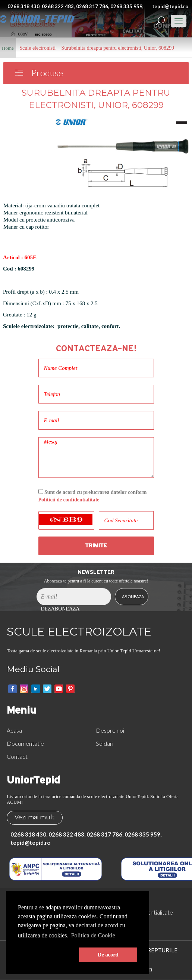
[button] (47, 955)
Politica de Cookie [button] (93, 935)
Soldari (105, 743)
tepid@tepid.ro (170, 6)
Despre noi (110, 730)
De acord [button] (108, 955)
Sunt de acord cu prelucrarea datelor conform (93, 496)
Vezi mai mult (35, 817)
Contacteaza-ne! (96, 349)
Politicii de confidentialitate (69, 500)
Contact (17, 756)
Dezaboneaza (60, 609)
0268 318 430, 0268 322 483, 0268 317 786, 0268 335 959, (75, 6)
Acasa (14, 730)
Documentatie (25, 743)
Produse (47, 73)
